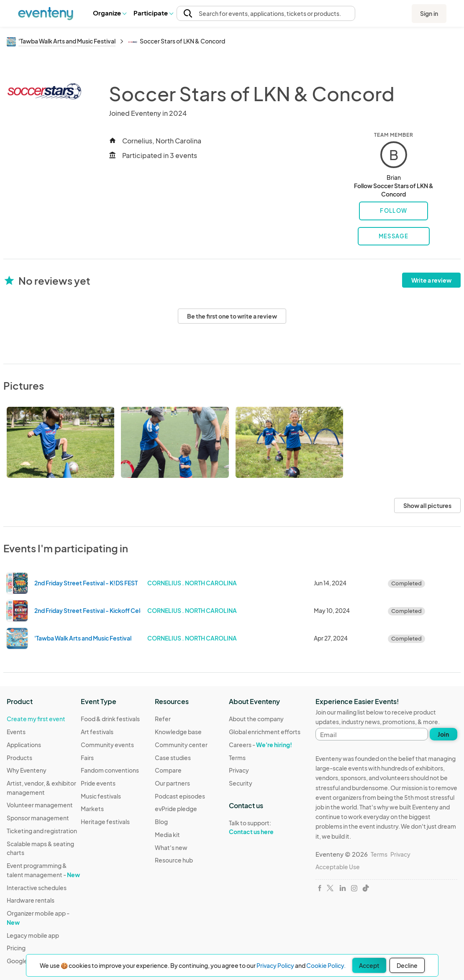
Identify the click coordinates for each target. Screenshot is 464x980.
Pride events (98, 783)
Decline (407, 965)
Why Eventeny (27, 770)
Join (443, 734)
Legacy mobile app (33, 935)
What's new (171, 847)
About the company (256, 719)
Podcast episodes (180, 796)
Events (16, 732)
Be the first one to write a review (232, 316)
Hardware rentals (31, 900)
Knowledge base (178, 732)
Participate (153, 13)
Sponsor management (38, 818)
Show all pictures (427, 505)
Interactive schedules (37, 888)
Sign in (429, 13)
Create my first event (36, 719)
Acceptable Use (338, 867)
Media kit (167, 835)
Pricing (16, 948)
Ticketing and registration (42, 831)
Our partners (172, 783)
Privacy (239, 770)
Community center (181, 745)
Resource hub (174, 860)
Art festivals (97, 732)
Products (19, 758)
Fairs (87, 758)
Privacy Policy (275, 965)
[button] (109, 13)
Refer (163, 719)
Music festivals (101, 796)
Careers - (260, 745)
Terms (237, 758)
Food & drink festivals (110, 719)
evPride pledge (176, 809)
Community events (107, 745)
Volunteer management (40, 805)
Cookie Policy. (326, 965)
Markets (92, 809)
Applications (24, 745)
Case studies (173, 758)
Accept (369, 965)
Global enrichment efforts (265, 732)
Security (241, 783)
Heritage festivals (105, 822)
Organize (109, 13)
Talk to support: (265, 827)
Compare (168, 770)
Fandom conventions (110, 770)
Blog (161, 822)
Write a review (431, 280)
